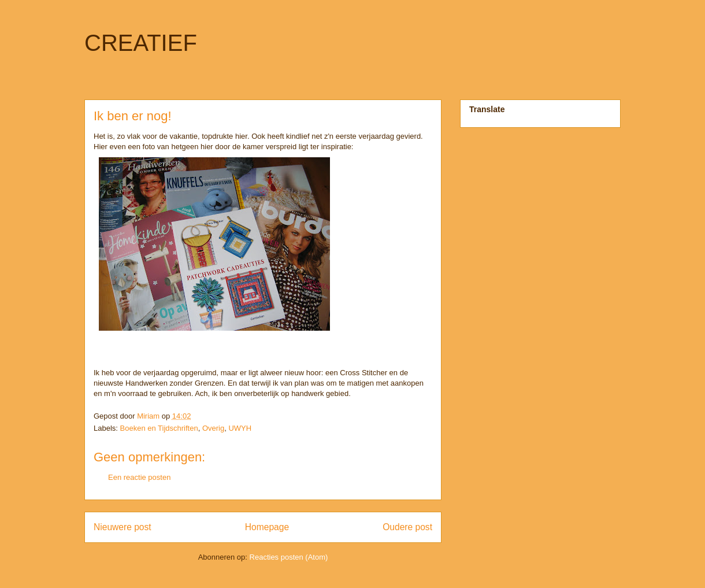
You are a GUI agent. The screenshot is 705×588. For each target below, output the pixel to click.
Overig (213, 428)
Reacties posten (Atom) (289, 557)
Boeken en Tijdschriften (159, 428)
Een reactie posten (139, 477)
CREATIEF (141, 43)
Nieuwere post (123, 527)
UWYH (240, 428)
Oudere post (407, 527)
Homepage (267, 527)
